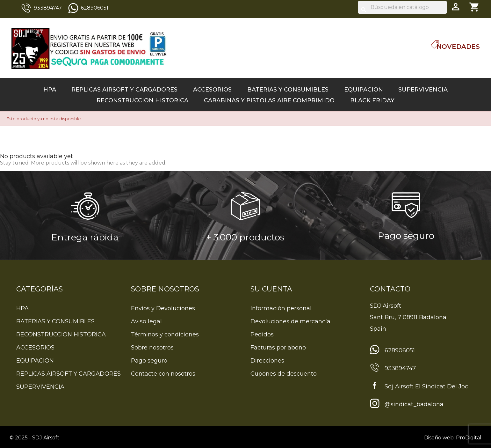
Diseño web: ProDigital (453, 438)
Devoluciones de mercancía (290, 321)
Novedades (458, 47)
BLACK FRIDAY (372, 100)
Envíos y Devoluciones (163, 308)
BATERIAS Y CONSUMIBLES (288, 90)
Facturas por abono (278, 348)
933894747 (48, 8)
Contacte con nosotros (163, 374)
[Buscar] (402, 7)
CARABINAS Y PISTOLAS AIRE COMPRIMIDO (269, 100)
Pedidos (262, 334)
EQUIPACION (364, 90)
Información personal (281, 308)
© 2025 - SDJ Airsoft (35, 438)
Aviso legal (146, 321)
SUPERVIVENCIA (423, 90)
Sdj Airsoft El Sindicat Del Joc (426, 386)
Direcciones (267, 361)
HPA (50, 90)
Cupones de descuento (284, 374)
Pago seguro (149, 361)
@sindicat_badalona (414, 404)
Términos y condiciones (165, 334)
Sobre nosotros (152, 348)
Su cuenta (271, 289)
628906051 (95, 8)
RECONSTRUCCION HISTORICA (142, 100)
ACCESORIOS (212, 90)
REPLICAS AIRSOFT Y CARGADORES (124, 90)
